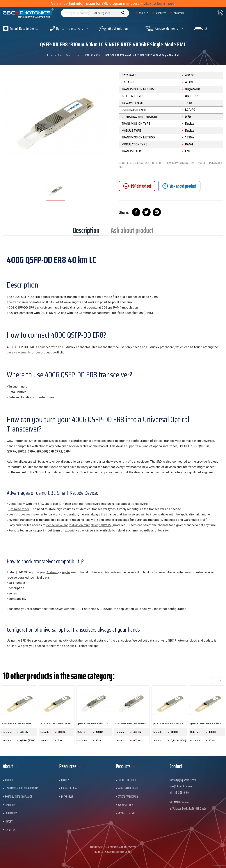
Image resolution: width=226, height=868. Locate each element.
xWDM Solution (126, 805)
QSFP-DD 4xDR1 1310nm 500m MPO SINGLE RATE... (19, 723)
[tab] (179, 186)
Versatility (15, 504)
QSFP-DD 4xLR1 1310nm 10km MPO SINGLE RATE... (207, 723)
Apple (66, 572)
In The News (67, 797)
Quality (65, 780)
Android (52, 572)
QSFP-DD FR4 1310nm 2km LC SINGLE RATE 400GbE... (94, 723)
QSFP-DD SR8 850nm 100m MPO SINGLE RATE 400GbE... (169, 723)
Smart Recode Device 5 (129, 788)
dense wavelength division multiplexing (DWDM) (79, 525)
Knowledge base (70, 788)
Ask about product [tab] (132, 232)
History (9, 821)
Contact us (10, 830)
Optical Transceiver (128, 797)
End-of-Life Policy (127, 780)
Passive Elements (126, 813)
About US (9, 780)
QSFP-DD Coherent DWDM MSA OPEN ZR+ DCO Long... (132, 723)
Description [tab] (86, 232)
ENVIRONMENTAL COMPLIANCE (18, 797)
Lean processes (19, 514)
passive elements (19, 352)
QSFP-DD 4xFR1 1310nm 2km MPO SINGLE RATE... (57, 723)
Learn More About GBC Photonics (22, 788)
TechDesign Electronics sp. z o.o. (118, 852)
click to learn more (159, 3)
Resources (10, 805)
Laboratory (11, 813)
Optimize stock (19, 509)
